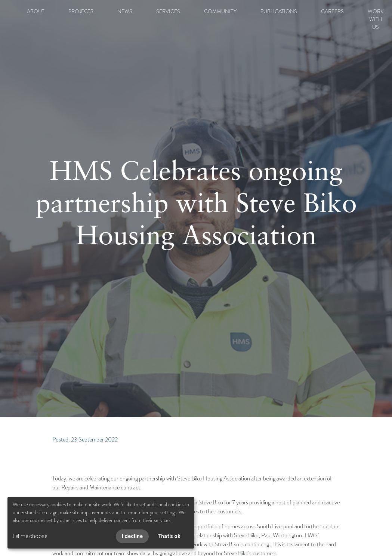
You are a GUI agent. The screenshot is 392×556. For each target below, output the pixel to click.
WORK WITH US (376, 19)
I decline (132, 536)
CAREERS (332, 11)
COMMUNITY (220, 11)
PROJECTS (81, 11)
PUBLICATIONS (279, 11)
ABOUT (36, 11)
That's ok (169, 536)
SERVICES (168, 11)
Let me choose (30, 536)
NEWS (125, 11)
